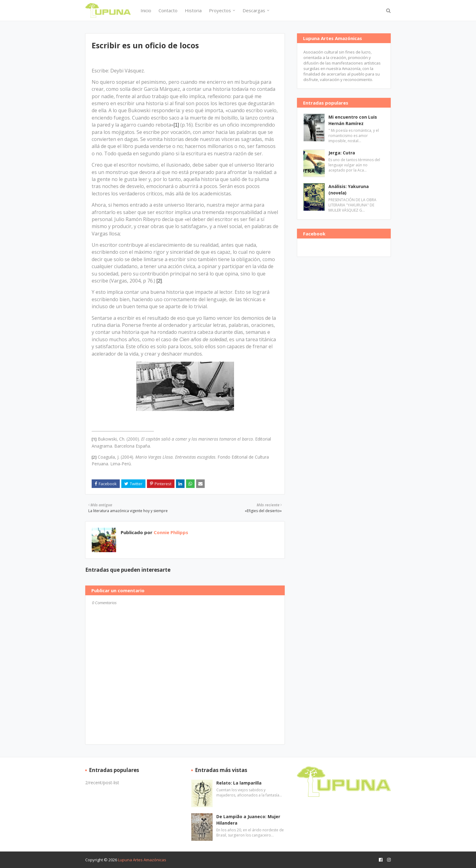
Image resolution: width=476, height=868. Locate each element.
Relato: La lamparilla (239, 783)
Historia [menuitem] (193, 10)
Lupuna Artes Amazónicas (142, 860)
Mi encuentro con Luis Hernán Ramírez (353, 120)
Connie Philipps (170, 532)
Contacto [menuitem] (168, 10)
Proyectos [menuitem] (220, 10)
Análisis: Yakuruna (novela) (349, 190)
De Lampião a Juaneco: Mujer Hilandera (248, 820)
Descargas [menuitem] (254, 10)
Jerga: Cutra (342, 153)
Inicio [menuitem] (146, 10)
